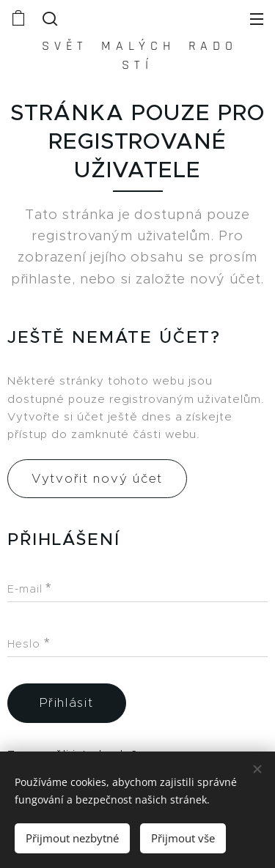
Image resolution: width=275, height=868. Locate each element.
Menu (257, 19)
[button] (48, 18)
